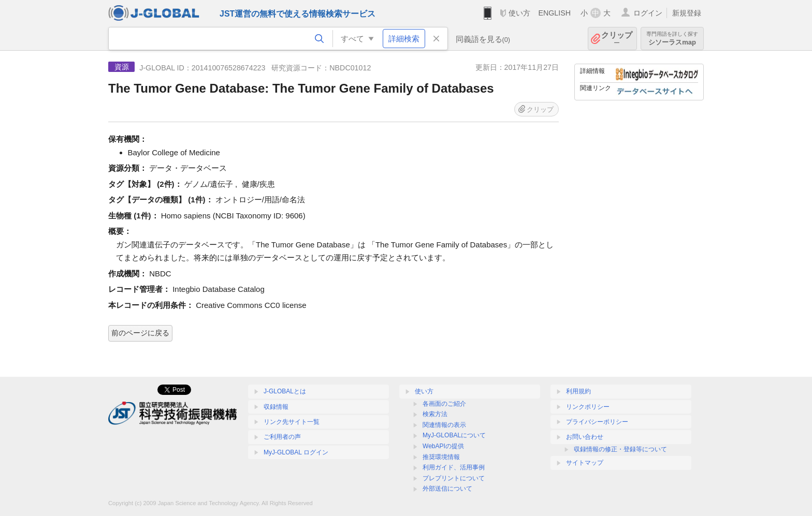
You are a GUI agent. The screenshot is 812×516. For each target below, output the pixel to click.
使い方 (519, 13)
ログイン (648, 13)
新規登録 (687, 13)
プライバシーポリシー (597, 422)
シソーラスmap (672, 39)
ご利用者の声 (282, 437)
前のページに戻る (140, 333)
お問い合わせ (585, 437)
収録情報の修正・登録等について (620, 449)
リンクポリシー (588, 407)
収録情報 (276, 407)
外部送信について (447, 489)
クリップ (617, 39)
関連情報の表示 (444, 425)
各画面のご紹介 (444, 404)
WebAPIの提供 (443, 446)
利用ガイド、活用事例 (454, 467)
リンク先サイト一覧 (292, 422)
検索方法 (435, 414)
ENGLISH (554, 13)
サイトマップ (585, 463)
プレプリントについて (454, 478)
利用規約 (578, 391)
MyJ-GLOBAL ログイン (296, 452)
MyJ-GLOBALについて (454, 435)
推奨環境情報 (441, 457)
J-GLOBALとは (285, 391)
